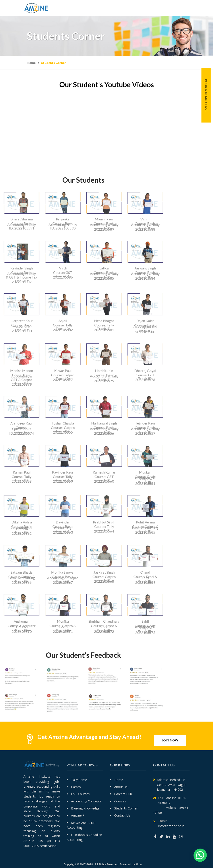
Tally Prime (79, 780)
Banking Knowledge (85, 808)
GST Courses (80, 794)
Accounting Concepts (86, 801)
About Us (121, 787)
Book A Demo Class (206, 95)
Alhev (139, 864)
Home (31, 63)
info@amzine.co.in (171, 826)
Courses (120, 801)
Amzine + (78, 815)
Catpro (76, 787)
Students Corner (126, 808)
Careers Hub (123, 794)
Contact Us (122, 815)
